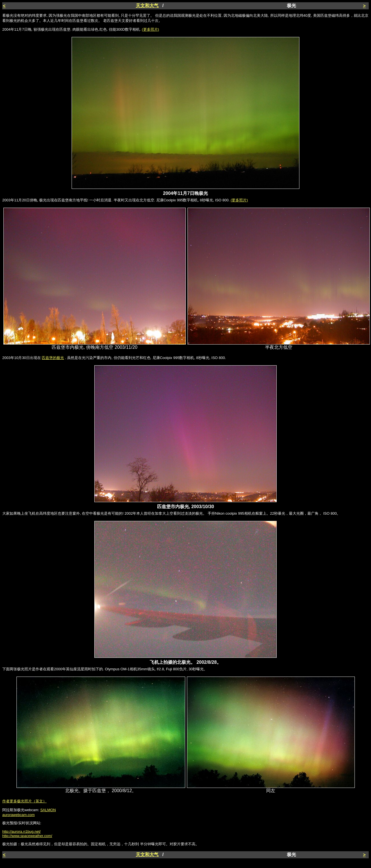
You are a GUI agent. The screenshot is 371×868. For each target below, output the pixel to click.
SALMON (48, 810)
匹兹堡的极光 (53, 358)
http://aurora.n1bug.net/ (21, 832)
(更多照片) (150, 29)
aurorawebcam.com (18, 815)
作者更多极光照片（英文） (24, 801)
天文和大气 (147, 6)
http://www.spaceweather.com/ (27, 836)
